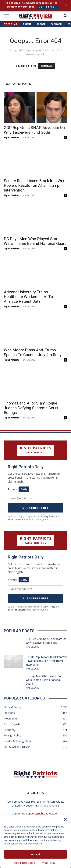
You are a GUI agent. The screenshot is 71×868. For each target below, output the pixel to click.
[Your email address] (35, 498)
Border (41, 24)
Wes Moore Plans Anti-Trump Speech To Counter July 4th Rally (33, 352)
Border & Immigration (17, 741)
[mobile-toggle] (6, 16)
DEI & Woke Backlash (17, 747)
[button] (65, 819)
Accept (35, 854)
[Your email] (35, 589)
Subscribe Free (35, 508)
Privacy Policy (48, 863)
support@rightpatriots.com (43, 813)
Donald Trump (13, 707)
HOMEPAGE (47, 66)
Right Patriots (12, 137)
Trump (27, 24)
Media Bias (11, 718)
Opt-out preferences (24, 863)
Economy (57, 24)
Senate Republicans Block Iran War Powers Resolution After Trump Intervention (34, 185)
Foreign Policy (12, 735)
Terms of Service (16, 519)
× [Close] (66, 5)
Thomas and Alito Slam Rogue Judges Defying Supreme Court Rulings (31, 408)
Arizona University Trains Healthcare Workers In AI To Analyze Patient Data (28, 297)
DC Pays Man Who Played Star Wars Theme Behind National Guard (35, 241)
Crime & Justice (13, 724)
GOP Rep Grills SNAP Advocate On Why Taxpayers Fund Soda (34, 130)
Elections (9, 713)
